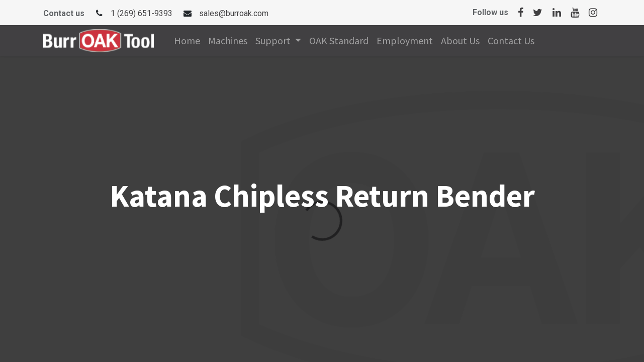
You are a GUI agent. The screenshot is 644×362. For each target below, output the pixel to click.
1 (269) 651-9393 (142, 13)
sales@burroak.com (234, 13)
